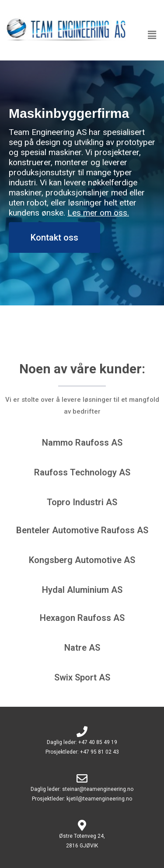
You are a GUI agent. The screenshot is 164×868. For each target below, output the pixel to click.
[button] (152, 35)
